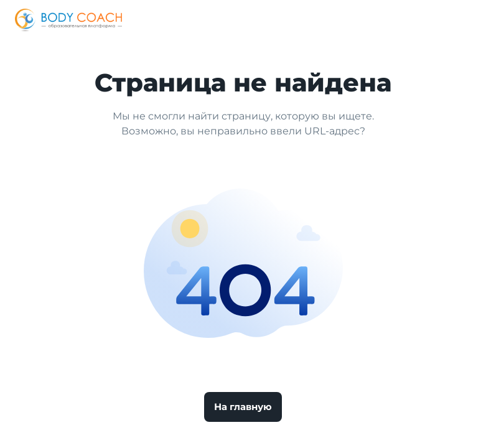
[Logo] (68, 20)
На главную (243, 407)
